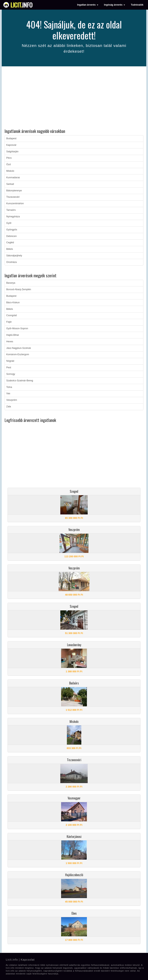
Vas (8, 393)
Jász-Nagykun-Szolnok (19, 348)
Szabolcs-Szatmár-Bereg (20, 381)
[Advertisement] (74, 98)
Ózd (9, 164)
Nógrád (10, 361)
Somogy (11, 374)
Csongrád (12, 315)
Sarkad (10, 184)
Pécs (9, 158)
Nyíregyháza (13, 217)
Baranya (11, 283)
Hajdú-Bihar (13, 335)
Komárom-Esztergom (18, 354)
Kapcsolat (28, 960)
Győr (9, 223)
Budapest (11, 138)
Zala (9, 407)
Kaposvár (11, 145)
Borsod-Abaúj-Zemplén (19, 289)
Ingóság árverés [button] (115, 5)
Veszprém (12, 400)
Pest (9, 367)
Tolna (9, 387)
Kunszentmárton (15, 203)
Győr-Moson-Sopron (17, 328)
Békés (10, 249)
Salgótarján (12, 152)
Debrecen (12, 236)
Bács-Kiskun (13, 302)
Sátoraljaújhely (14, 256)
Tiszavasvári (13, 197)
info (21, 5)
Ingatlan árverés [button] (88, 5)
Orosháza (12, 262)
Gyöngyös (12, 230)
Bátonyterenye (14, 191)
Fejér (9, 322)
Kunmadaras (13, 177)
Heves (10, 342)
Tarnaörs (11, 210)
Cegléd (10, 242)
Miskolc (10, 171)
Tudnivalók (137, 5)
